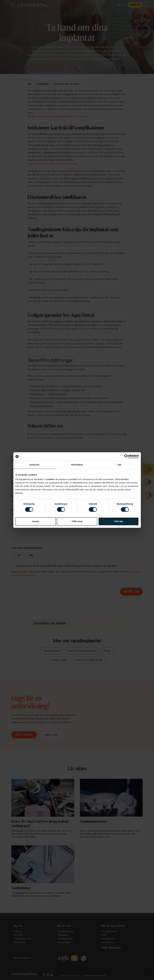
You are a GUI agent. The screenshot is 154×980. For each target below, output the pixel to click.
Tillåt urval (77, 521)
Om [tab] (120, 465)
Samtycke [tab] (34, 465)
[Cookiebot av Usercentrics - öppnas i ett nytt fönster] (126, 456)
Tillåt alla (118, 521)
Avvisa (36, 521)
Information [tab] (77, 465)
